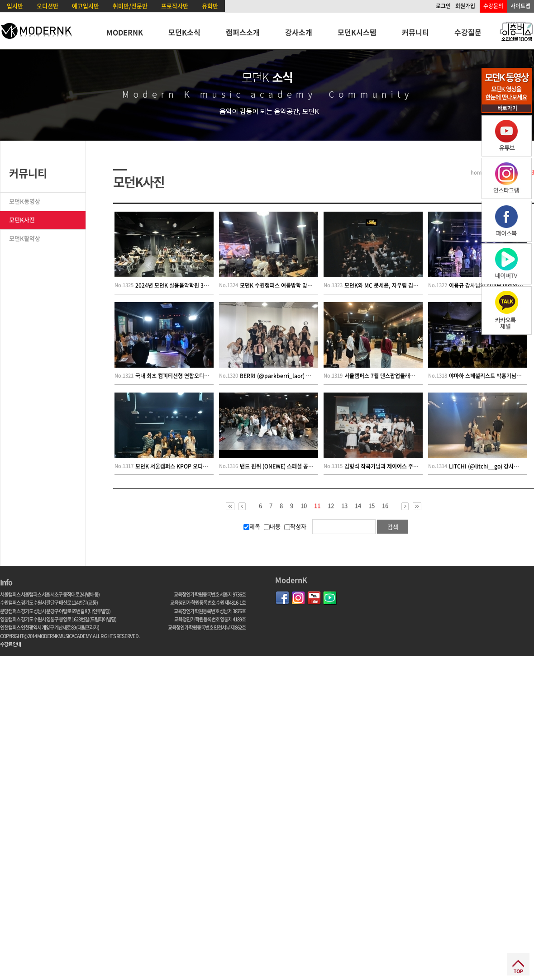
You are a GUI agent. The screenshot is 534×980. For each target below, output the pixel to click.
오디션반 (48, 6)
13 (344, 506)
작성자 (295, 526)
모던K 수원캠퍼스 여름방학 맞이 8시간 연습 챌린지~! (300, 285)
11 (317, 506)
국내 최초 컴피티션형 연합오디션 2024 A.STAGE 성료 (196, 376)
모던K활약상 (25, 238)
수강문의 (493, 6)
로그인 (443, 6)
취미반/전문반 (130, 6)
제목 (252, 526)
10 (304, 506)
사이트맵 (520, 6)
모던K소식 (184, 32)
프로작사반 (175, 6)
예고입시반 (86, 6)
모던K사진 (22, 220)
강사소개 (299, 32)
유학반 (210, 6)
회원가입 (465, 6)
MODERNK (125, 32)
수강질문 (468, 32)
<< (230, 506)
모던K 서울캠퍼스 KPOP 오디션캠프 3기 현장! (188, 466)
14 (358, 506)
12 (331, 506)
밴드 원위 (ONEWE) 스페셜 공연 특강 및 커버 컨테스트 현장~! (310, 466)
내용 (272, 526)
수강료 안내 (10, 644)
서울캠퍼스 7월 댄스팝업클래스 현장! (386, 376)
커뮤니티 (415, 32)
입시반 (15, 6)
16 (385, 506)
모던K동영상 (25, 201)
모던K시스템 (357, 32)
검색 (393, 527)
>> (417, 506)
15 (372, 506)
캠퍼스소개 (243, 32)
